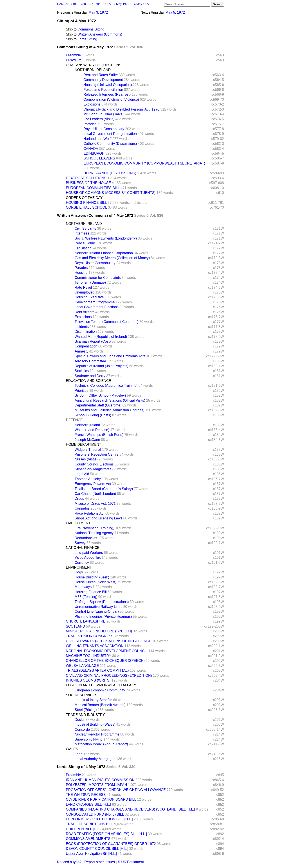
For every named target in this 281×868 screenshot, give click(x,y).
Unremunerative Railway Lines (98, 607)
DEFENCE (74, 420)
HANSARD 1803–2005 (72, 4)
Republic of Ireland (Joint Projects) (102, 366)
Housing (81, 273)
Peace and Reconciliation (103, 90)
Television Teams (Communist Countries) (106, 322)
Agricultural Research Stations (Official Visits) (110, 400)
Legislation (83, 248)
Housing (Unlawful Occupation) (108, 85)
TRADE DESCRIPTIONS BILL (89, 824)
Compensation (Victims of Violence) (111, 99)
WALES (72, 749)
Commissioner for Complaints (98, 278)
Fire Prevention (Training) (95, 528)
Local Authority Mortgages (95, 759)
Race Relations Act (89, 513)
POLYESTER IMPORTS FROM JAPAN (96, 785)
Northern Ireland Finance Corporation (104, 253)
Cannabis (82, 508)
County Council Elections (94, 464)
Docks (79, 720)
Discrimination (86, 332)
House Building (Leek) (92, 577)
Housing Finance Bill (91, 592)
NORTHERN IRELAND (93, 70)
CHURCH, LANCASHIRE (86, 621)
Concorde (82, 729)
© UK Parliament (131, 862)
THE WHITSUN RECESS (86, 795)
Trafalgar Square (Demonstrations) (102, 602)
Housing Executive (89, 297)
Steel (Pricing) (86, 710)
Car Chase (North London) (95, 494)
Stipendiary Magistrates (93, 469)
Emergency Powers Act (93, 484)
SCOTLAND (75, 626)
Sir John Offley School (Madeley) (100, 395)
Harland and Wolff (97, 139)
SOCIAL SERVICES (82, 695)
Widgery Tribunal (88, 450)
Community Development (103, 80)
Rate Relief (83, 287)
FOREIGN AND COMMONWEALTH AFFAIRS (102, 685)
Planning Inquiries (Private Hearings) (103, 617)
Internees (82, 233)
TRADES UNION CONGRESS (90, 636)
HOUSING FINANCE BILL (86, 203)
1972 (109, 4)
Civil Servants (85, 228)
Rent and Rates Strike (101, 75)
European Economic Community (100, 690)
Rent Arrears (85, 312)
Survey (80, 543)
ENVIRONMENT (79, 567)
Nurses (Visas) (86, 459)
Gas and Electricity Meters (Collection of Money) (112, 258)
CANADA (91, 149)
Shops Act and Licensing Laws (98, 518)
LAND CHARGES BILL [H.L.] (88, 804)
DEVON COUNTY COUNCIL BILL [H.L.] (97, 849)
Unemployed (85, 292)
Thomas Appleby (88, 479)
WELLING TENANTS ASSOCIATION (95, 646)
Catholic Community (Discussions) (110, 144)
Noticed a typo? (69, 862)
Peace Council (86, 243)
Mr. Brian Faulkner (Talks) (103, 114)
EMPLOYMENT (78, 523)
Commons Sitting (91, 29)
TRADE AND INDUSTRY (85, 715)
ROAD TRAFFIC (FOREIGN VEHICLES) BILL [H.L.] (106, 834)
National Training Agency (94, 533)
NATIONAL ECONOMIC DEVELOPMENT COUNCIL (107, 651)
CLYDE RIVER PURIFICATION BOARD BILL (101, 799)
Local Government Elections (97, 307)
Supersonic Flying (89, 739)
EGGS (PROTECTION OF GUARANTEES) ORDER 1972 (111, 844)
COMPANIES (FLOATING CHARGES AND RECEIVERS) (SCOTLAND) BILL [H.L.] (130, 809)
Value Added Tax (88, 557)
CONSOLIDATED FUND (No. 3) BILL (95, 814)
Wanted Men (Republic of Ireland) (101, 337)
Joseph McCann (87, 440)
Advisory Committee (90, 361)
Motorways (83, 587)
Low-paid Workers (89, 553)
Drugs (79, 498)
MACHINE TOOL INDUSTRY (88, 656)
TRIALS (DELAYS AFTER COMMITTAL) (97, 670)
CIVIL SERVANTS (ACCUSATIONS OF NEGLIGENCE (109, 641)
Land (79, 754)
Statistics (82, 371)
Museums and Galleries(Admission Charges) (109, 410)
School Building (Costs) (93, 415)
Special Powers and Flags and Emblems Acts (110, 356)
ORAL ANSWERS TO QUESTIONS (94, 65)
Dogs (79, 572)
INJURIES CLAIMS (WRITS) (88, 680)
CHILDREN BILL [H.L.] (84, 829)
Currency (82, 563)
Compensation (86, 346)
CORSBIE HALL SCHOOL (86, 207)
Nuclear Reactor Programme (97, 734)
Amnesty (81, 351)
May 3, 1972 (98, 12)
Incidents (82, 327)
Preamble (73, 55)
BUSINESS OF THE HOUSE (88, 183)
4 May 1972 (142, 4)
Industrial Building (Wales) (95, 724)
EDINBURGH (94, 153)
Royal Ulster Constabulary (104, 129)
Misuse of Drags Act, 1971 (95, 504)
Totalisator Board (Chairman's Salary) (104, 489)
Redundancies (86, 538)
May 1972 (123, 4)
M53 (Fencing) (86, 597)
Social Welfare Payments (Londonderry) (106, 238)
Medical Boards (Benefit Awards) (100, 705)
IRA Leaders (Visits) (99, 119)
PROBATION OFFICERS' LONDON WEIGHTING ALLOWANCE (116, 790)
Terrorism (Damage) (90, 282)
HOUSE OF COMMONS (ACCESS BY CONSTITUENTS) (111, 193)
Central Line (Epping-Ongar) (97, 611)
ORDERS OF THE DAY (84, 198)
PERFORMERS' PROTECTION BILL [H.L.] (99, 819)
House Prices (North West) (95, 582)
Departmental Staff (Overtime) (98, 405)
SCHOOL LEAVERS (99, 158)
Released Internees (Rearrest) (107, 94)
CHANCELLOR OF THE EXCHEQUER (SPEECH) (105, 661)
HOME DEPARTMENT (84, 445)
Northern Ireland (87, 425)
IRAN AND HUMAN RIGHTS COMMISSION (100, 780)
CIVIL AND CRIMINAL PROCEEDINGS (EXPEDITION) (109, 676)
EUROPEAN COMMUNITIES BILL (93, 188)
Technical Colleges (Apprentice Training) (106, 386)
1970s (96, 4)
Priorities (81, 391)
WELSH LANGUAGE (82, 666)
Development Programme (95, 302)
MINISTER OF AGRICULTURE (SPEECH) (99, 631)
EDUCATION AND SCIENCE (88, 381)
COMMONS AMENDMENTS (88, 839)
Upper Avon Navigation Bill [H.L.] (91, 854)
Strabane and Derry (90, 376)
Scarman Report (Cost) (93, 341)
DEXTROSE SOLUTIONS (86, 178)
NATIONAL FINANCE (83, 548)
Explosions (92, 104)
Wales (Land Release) (92, 430)
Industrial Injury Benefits (93, 700)
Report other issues (100, 862)
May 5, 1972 (175, 12)
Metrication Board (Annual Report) (101, 744)
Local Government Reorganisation (110, 134)
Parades (90, 124)
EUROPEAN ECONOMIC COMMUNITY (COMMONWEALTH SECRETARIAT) (144, 163)
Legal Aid (82, 474)
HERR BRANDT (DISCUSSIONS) (110, 173)
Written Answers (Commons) (100, 34)
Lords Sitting (87, 39)
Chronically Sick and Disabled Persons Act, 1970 (121, 109)
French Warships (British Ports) (99, 435)
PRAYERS (74, 60)
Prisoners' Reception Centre (97, 454)
